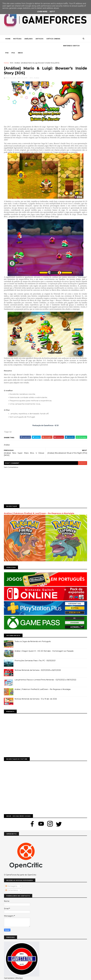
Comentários (12, 883)
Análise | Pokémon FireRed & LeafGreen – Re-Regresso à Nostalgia (39, 507)
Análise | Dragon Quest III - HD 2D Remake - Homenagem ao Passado (44, 644)
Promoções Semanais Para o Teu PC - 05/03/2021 (35, 654)
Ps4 (33, 46)
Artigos (40, 39)
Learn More (42, 12)
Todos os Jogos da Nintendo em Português (33, 635)
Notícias (17, 39)
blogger (82, 456)
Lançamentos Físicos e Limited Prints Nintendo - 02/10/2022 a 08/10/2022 (45, 673)
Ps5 (26, 46)
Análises (29, 39)
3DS (12, 56)
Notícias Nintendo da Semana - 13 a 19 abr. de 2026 (36, 692)
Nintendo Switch (14, 46)
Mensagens (11, 879)
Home (8, 39)
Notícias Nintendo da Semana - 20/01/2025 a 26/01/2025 (38, 663)
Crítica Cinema (53, 39)
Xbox (40, 46)
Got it (52, 12)
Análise (17, 56)
